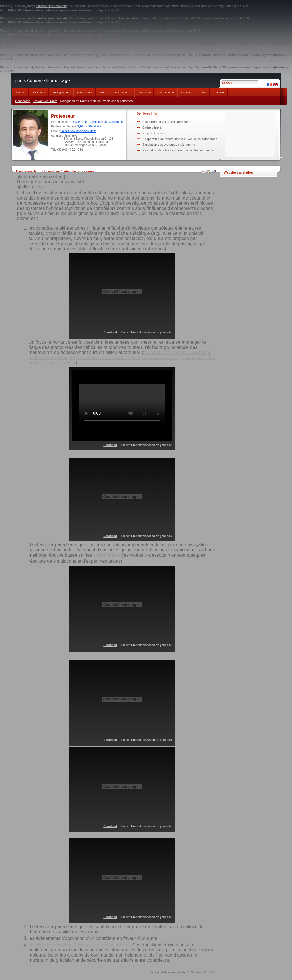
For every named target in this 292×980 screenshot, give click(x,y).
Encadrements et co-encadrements (167, 122)
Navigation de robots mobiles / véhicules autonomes (179, 150)
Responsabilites (153, 133)
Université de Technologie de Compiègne (98, 122)
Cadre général (152, 127)
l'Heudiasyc (95, 126)
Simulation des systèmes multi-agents (169, 145)
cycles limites (107, 555)
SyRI (80, 126)
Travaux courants (45, 101)
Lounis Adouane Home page (41, 81)
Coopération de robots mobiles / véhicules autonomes (180, 139)
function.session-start (51, 6)
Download (110, 332)
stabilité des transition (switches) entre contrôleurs (79, 945)
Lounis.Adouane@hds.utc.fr (78, 131)
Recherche (23, 101)
